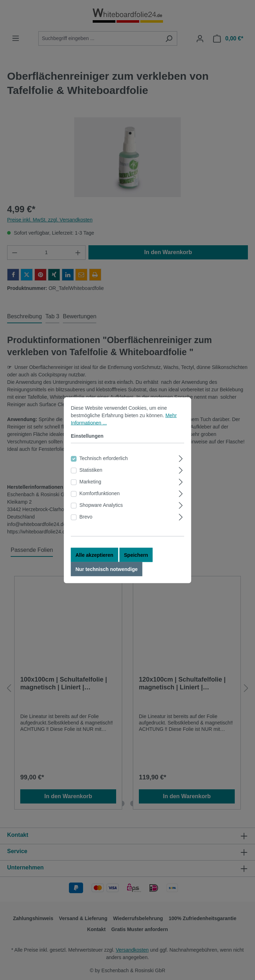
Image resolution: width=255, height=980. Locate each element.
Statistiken (91, 470)
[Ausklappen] (181, 458)
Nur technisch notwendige (107, 570)
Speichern (136, 555)
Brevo (86, 517)
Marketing (90, 482)
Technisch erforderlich (104, 459)
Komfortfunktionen (100, 494)
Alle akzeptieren (95, 555)
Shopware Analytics (101, 505)
